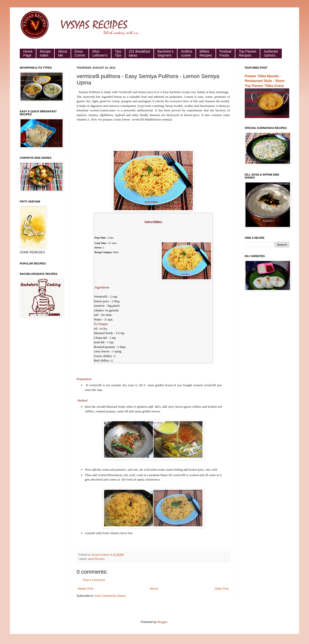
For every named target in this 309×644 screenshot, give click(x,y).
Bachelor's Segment (166, 53)
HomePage (28, 53)
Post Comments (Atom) (110, 596)
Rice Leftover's (100, 53)
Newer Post (86, 589)
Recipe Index (45, 53)
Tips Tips (118, 53)
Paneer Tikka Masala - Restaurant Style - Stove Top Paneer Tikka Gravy (265, 81)
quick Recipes (96, 559)
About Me (63, 53)
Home (154, 589)
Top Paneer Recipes (248, 53)
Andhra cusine (187, 53)
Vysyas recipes (100, 555)
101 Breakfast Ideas (139, 53)
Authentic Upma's (271, 53)
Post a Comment (94, 580)
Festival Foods (225, 53)
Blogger (162, 622)
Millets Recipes (206, 53)
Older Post (222, 589)
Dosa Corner (80, 53)
